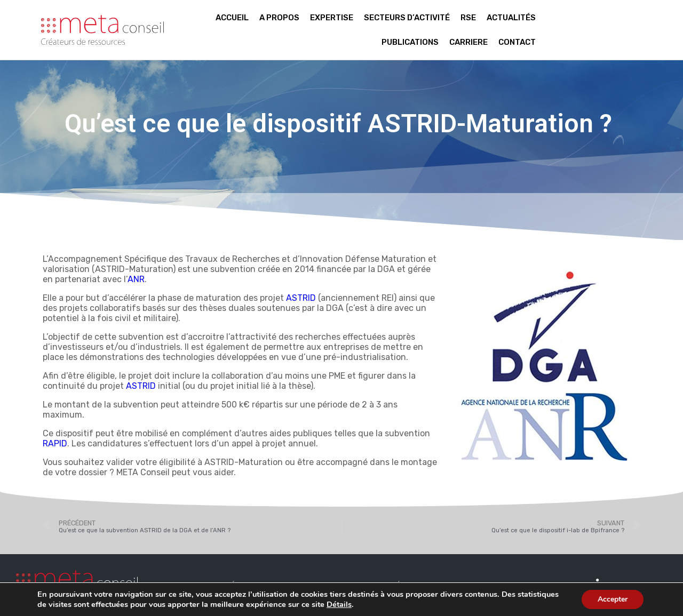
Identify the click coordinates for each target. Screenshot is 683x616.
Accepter (613, 599)
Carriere (468, 42)
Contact (517, 42)
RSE (468, 18)
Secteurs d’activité (407, 18)
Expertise (332, 18)
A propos (279, 18)
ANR (136, 279)
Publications (410, 42)
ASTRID (301, 298)
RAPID (55, 443)
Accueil (232, 18)
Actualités (511, 18)
